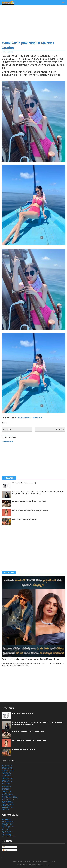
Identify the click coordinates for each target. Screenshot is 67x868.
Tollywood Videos (7, 834)
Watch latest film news (8, 836)
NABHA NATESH (6, 791)
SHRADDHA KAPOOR (8, 800)
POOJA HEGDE (6, 793)
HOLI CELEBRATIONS (8, 826)
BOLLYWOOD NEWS (8, 821)
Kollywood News (7, 828)
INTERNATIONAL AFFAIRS (35, 865)
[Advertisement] (33, 23)
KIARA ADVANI (6, 783)
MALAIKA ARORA (6, 787)
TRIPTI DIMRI (5, 809)
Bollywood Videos (7, 823)
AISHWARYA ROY (7, 766)
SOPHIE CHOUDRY (7, 803)
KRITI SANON (5, 785)
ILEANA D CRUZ (6, 774)
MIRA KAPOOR (6, 788)
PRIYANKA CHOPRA (7, 795)
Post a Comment (7, 442)
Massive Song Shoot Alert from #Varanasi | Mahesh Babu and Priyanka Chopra (30, 659)
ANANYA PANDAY (7, 767)
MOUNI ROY (5, 790)
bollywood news (25, 418)
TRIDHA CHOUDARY (7, 807)
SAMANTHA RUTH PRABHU (10, 798)
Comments (7, 850)
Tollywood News (7, 833)
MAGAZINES (5, 830)
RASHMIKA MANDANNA (9, 796)
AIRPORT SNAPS (6, 820)
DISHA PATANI (6, 772)
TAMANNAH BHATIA (7, 804)
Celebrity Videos (7, 825)
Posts (5, 847)
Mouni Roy (37, 418)
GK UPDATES (21, 865)
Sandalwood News (7, 831)
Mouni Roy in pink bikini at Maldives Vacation (28, 45)
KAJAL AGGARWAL (7, 777)
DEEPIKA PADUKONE (8, 771)
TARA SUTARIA (6, 806)
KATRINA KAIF (6, 780)
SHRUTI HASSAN (6, 801)
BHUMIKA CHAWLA (7, 769)
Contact (48, 865)
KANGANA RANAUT (7, 779)
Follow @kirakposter (7, 52)
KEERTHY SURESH (7, 782)
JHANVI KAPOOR (6, 775)
